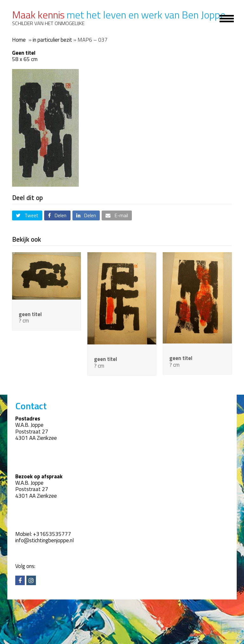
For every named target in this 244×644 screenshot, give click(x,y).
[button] (27, 215)
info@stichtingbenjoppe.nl (44, 540)
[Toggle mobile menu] (223, 18)
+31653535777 (52, 534)
